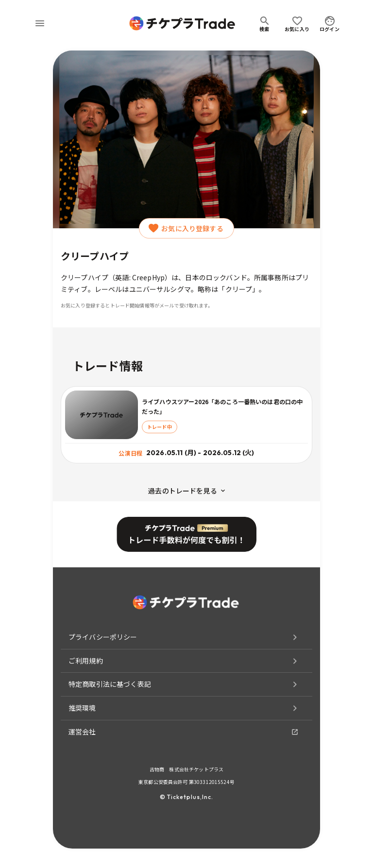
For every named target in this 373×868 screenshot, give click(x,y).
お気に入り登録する (186, 228)
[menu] (40, 23)
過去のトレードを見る (186, 491)
